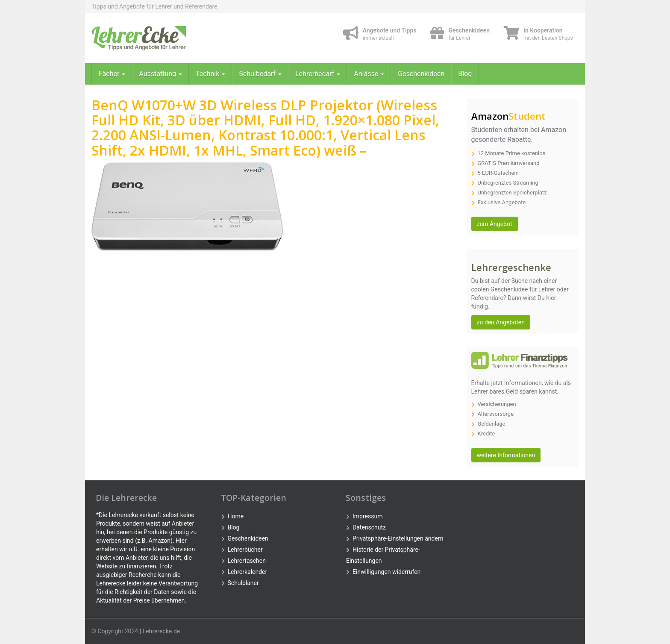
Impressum (367, 516)
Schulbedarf (260, 74)
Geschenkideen (421, 74)
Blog (465, 74)
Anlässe (369, 74)
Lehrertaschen (247, 561)
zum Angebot (495, 224)
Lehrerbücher (245, 550)
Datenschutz (369, 527)
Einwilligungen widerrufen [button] (386, 572)
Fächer (112, 74)
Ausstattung (160, 74)
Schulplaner (243, 583)
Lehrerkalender (248, 572)
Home (236, 516)
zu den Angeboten (501, 322)
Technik (210, 74)
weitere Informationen (506, 455)
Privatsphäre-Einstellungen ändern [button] (398, 538)
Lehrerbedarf (318, 74)
